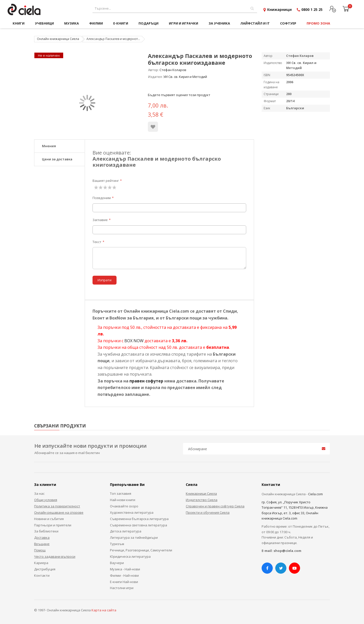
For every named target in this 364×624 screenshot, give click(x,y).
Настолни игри (122, 588)
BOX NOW (134, 341)
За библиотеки (46, 531)
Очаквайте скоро (124, 506)
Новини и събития (49, 519)
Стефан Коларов (173, 70)
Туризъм (117, 544)
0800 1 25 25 (312, 9)
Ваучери (117, 563)
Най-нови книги (123, 500)
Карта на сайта (104, 610)
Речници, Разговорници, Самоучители (141, 550)
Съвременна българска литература (139, 519)
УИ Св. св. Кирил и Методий (185, 77)
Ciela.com (315, 494)
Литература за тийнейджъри (134, 537)
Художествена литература (132, 512)
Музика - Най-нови (125, 569)
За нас (39, 493)
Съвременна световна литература (139, 525)
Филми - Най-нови (124, 575)
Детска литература (126, 531)
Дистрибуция (45, 569)
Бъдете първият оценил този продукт (179, 95)
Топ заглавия (121, 493)
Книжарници (279, 9)
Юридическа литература (130, 556)
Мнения (49, 146)
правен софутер (146, 381)
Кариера (41, 563)
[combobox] (175, 8)
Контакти (42, 575)
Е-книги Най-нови (124, 582)
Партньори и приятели (53, 525)
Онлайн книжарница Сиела (58, 39)
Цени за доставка (57, 159)
